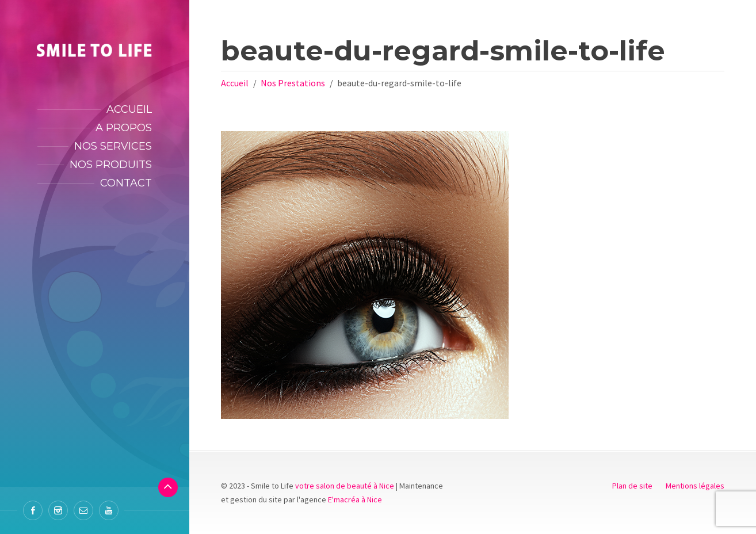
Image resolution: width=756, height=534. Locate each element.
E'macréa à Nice (355, 499)
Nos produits (111, 165)
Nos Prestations (293, 83)
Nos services (113, 146)
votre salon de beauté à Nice (345, 486)
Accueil (129, 109)
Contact (126, 183)
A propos (124, 128)
